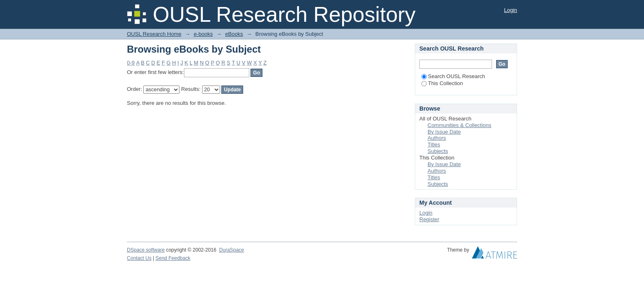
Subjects (438, 151)
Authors (437, 138)
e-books (203, 34)
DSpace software (146, 250)
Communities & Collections (459, 125)
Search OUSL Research (453, 76)
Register (429, 219)
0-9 (131, 63)
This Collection (442, 83)
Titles (434, 145)
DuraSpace (231, 250)
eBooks (234, 34)
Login (511, 10)
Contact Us (139, 258)
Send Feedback (173, 258)
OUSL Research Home (154, 34)
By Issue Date (444, 132)
